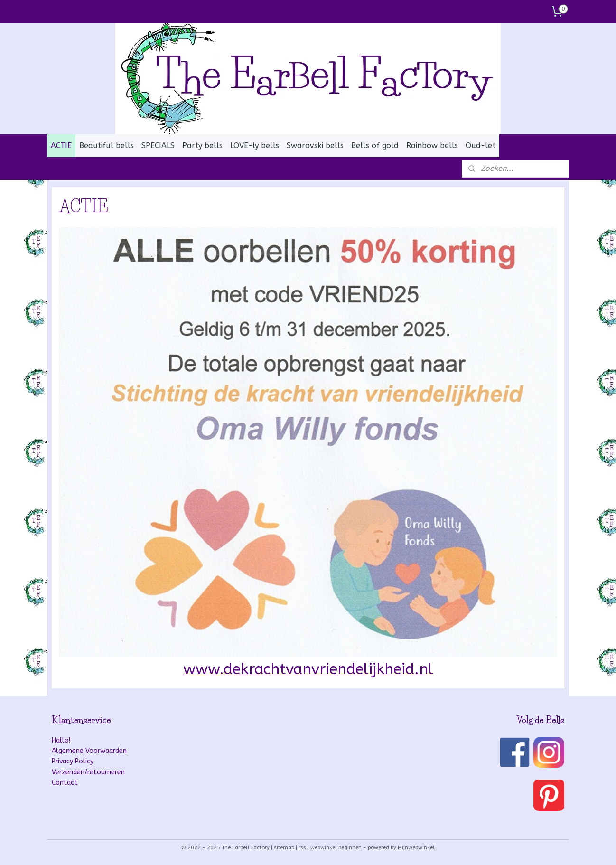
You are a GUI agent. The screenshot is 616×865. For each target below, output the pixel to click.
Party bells (202, 146)
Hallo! (61, 740)
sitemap (284, 848)
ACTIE (61, 146)
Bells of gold (375, 146)
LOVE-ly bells (255, 146)
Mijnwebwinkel (416, 848)
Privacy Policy (73, 761)
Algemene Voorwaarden (89, 751)
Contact (65, 783)
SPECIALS (158, 146)
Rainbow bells (432, 146)
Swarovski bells (315, 146)
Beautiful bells (107, 146)
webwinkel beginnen (336, 848)
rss (302, 848)
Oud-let (481, 146)
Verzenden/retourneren (88, 772)
